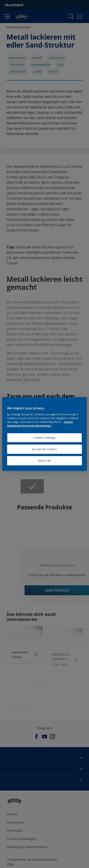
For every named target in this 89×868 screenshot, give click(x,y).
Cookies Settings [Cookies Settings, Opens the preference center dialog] (44, 438)
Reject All (45, 461)
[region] (44, 434)
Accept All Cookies (44, 449)
